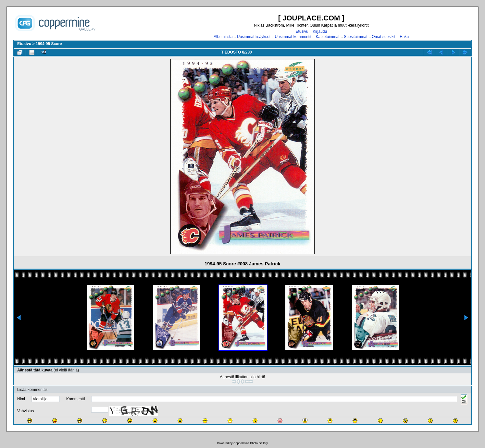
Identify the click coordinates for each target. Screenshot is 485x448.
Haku (404, 37)
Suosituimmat (356, 37)
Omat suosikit (384, 37)
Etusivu (302, 31)
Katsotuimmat (327, 37)
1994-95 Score (49, 44)
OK (464, 399)
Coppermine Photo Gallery (251, 443)
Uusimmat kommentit (293, 37)
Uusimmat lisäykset (254, 37)
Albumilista (223, 37)
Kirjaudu (320, 31)
